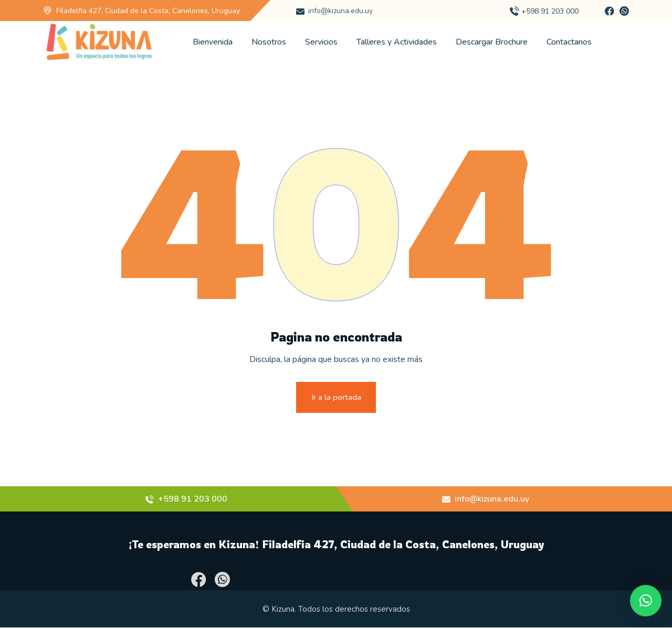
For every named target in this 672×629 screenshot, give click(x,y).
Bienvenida (213, 42)
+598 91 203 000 (550, 11)
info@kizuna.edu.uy (340, 11)
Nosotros (269, 42)
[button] (646, 601)
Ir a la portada (336, 398)
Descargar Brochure (492, 42)
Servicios (321, 42)
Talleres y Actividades (397, 42)
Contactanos (569, 42)
